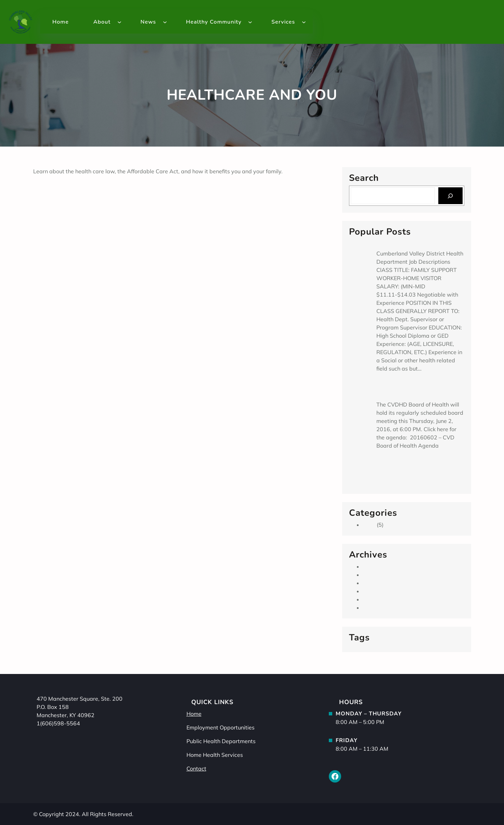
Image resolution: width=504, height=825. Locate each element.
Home (194, 714)
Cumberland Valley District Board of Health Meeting (419, 390)
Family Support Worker (406, 243)
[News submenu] (165, 22)
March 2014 (378, 583)
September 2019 (384, 566)
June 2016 (376, 575)
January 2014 (380, 599)
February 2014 (382, 591)
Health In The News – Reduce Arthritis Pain (95, 196)
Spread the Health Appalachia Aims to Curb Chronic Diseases (415, 467)
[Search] (450, 196)
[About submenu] (119, 22)
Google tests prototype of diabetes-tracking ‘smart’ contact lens (124, 187)
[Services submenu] (304, 22)
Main (369, 525)
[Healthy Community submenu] (250, 22)
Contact (196, 768)
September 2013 (384, 608)
